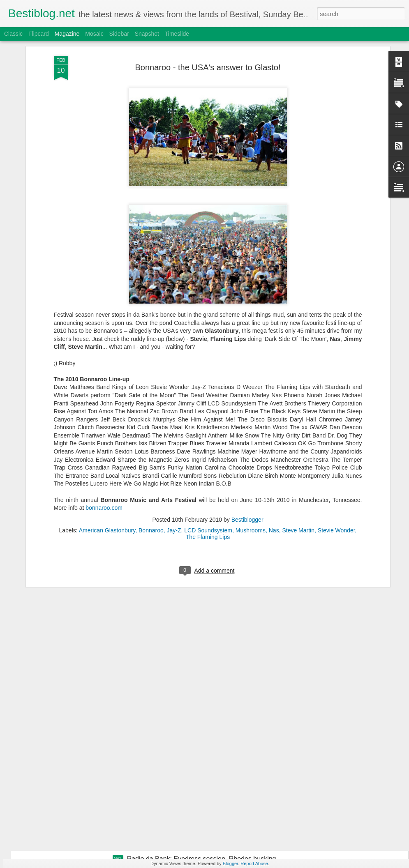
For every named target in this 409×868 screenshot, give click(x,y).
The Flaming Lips (208, 431)
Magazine (67, 34)
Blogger (230, 863)
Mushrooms (251, 424)
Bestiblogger (247, 413)
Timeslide (177, 34)
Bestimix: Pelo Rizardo (160, 766)
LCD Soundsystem (208, 424)
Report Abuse (254, 863)
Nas (274, 424)
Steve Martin (298, 424)
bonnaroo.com (104, 401)
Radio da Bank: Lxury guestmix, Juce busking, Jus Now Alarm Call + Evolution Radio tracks (201, 676)
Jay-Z (174, 424)
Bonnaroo (151, 424)
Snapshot (147, 34)
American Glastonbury (107, 424)
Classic (13, 34)
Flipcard (39, 34)
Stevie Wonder (336, 424)
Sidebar (119, 34)
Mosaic (94, 34)
